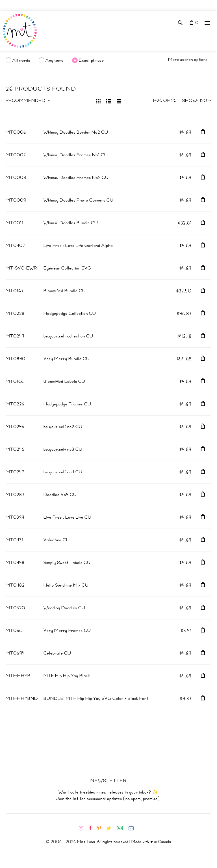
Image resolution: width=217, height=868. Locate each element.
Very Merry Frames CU (67, 630)
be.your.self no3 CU (63, 449)
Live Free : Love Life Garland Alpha (78, 245)
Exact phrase (91, 60)
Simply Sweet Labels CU (67, 563)
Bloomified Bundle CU (65, 291)
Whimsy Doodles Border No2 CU (76, 132)
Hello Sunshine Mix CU (66, 585)
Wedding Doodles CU (64, 608)
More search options (188, 59)
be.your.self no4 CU (63, 472)
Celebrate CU (57, 653)
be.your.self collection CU (68, 336)
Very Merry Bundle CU (67, 359)
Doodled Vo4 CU (60, 495)
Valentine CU (57, 540)
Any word (55, 60)
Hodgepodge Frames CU (67, 404)
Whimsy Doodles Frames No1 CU (76, 155)
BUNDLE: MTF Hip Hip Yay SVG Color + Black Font (96, 698)
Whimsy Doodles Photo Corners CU (79, 200)
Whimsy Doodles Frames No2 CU (76, 178)
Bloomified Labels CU (64, 381)
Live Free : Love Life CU (68, 517)
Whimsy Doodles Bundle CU (71, 223)
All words (21, 60)
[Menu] (207, 23)
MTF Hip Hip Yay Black (67, 676)
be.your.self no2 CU (63, 427)
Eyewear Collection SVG (67, 268)
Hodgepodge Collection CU (70, 313)
